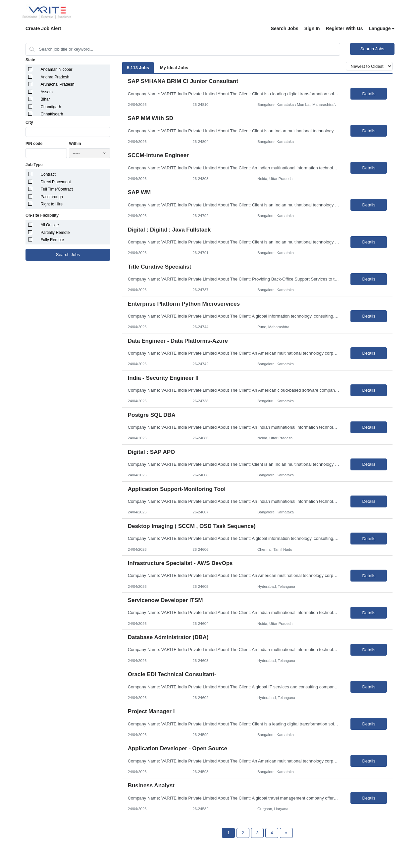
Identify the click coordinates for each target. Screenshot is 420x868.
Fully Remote (52, 240)
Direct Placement (55, 182)
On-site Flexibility (42, 215)
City (29, 122)
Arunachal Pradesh (57, 84)
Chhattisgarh (52, 114)
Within (75, 144)
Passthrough (52, 197)
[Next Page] (286, 833)
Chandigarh (51, 107)
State (30, 60)
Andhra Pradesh (55, 77)
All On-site (50, 225)
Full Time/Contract (56, 189)
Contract (48, 174)
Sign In (312, 28)
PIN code (34, 144)
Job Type (34, 165)
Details (369, 94)
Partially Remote (55, 233)
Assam (47, 92)
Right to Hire (52, 204)
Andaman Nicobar (56, 69)
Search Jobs (285, 28)
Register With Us (344, 28)
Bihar (45, 99)
